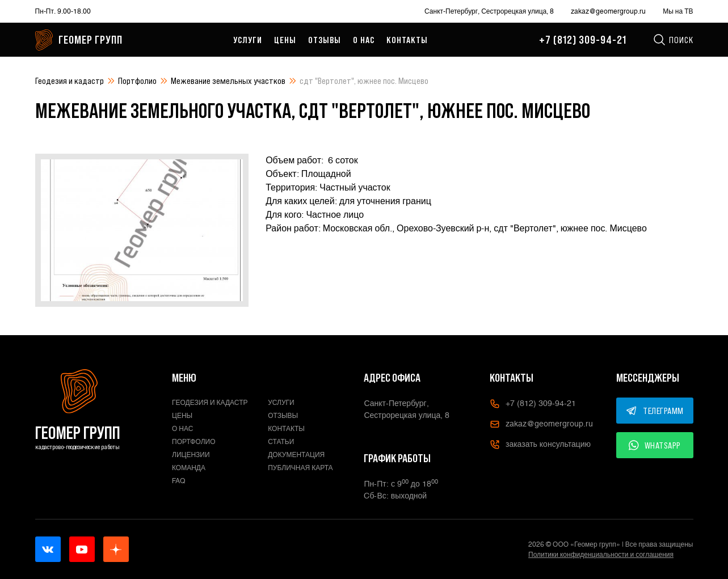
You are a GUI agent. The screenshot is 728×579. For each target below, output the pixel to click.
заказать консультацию (540, 445)
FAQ (179, 481)
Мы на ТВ (678, 11)
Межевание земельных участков (228, 81)
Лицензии (191, 455)
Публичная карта (300, 468)
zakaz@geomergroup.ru (608, 11)
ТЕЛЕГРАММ (655, 411)
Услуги (248, 40)
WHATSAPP (655, 445)
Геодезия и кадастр (70, 81)
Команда (189, 468)
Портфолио (137, 81)
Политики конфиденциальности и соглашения (601, 555)
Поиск (673, 40)
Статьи (281, 442)
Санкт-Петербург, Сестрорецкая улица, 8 (489, 11)
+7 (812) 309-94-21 (583, 40)
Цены (285, 40)
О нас (364, 40)
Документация (296, 455)
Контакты (407, 40)
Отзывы (325, 40)
